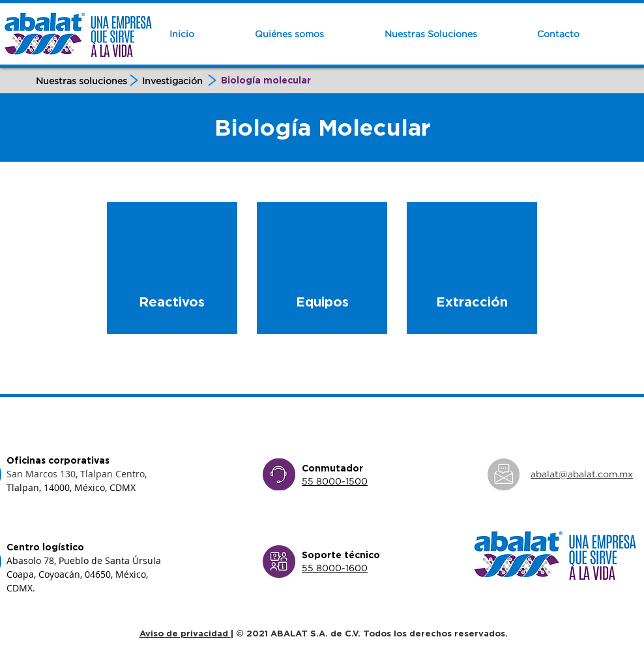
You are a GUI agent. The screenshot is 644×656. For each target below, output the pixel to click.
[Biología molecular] (266, 81)
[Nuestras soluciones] (81, 81)
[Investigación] (173, 81)
